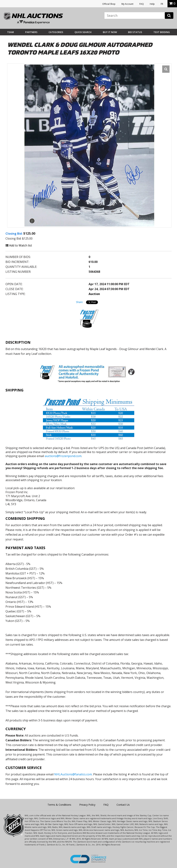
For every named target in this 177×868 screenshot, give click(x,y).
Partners (31, 32)
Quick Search (83, 32)
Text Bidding (162, 32)
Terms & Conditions (59, 805)
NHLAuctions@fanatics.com (73, 774)
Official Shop (109, 4)
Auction (94, 294)
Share (79, 302)
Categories (56, 32)
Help (152, 4)
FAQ (142, 4)
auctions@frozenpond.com (63, 456)
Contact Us (123, 805)
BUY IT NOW (110, 32)
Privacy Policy (87, 805)
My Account (127, 4)
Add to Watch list (19, 245)
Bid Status (135, 32)
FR (162, 4)
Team (11, 32)
